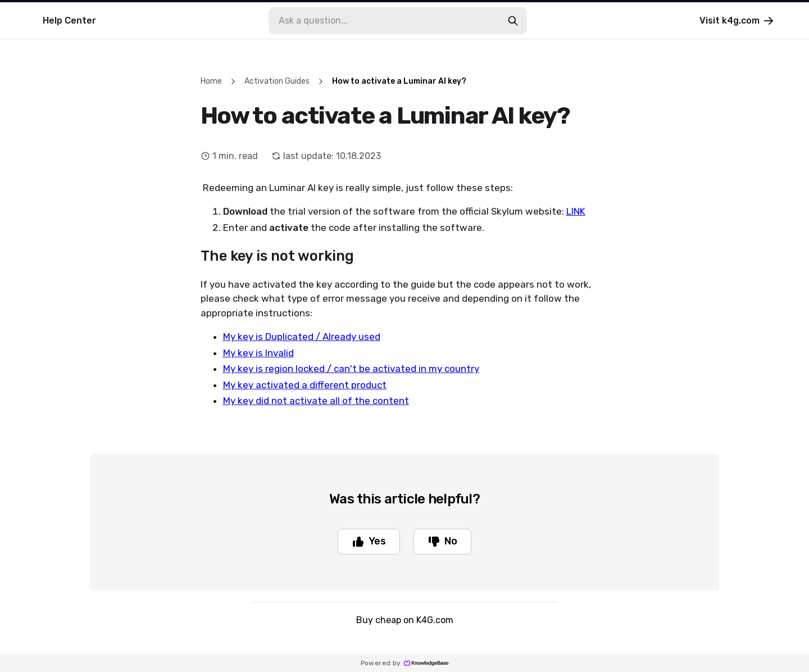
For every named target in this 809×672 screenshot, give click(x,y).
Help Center (69, 21)
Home (211, 81)
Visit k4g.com (737, 21)
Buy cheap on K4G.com (405, 620)
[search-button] (513, 21)
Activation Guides (277, 81)
